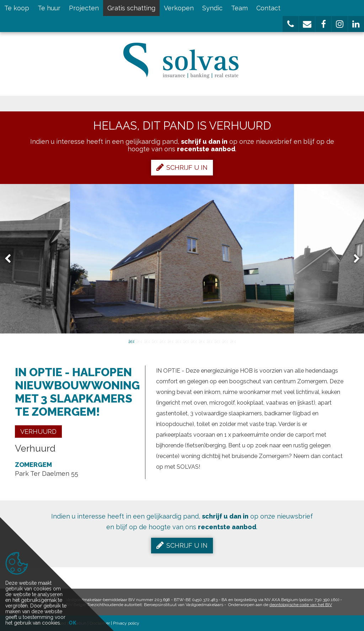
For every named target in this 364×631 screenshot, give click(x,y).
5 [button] (162, 341)
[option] (182, 259)
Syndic (212, 8)
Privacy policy (126, 623)
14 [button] (233, 341)
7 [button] (178, 341)
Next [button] (353, 259)
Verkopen (179, 8)
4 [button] (155, 341)
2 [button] (139, 341)
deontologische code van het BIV (301, 605)
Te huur (49, 8)
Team (239, 8)
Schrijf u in (182, 167)
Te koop (17, 8)
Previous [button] (11, 259)
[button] (291, 24)
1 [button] (131, 341)
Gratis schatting (131, 8)
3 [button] (147, 341)
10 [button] (202, 341)
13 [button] (225, 341)
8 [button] (186, 341)
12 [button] (217, 341)
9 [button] (194, 341)
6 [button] (170, 341)
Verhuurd (38, 432)
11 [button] (209, 341)
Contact (268, 8)
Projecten (84, 8)
